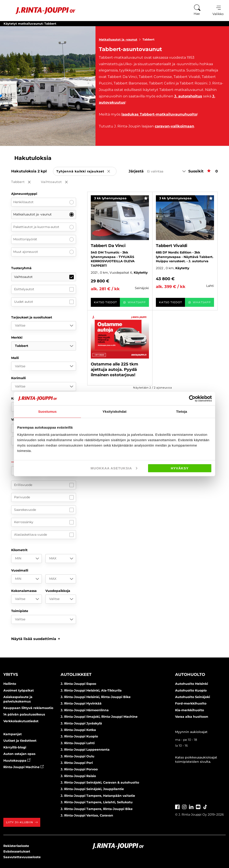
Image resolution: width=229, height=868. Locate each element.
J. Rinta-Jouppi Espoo (78, 684)
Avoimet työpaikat (19, 690)
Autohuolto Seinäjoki (193, 697)
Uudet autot (44, 302)
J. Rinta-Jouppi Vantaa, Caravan (87, 815)
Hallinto (10, 684)
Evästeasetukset (17, 851)
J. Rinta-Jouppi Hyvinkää (81, 703)
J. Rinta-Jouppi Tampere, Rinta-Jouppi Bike (97, 809)
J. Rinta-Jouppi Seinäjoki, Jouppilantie (92, 789)
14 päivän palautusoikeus (24, 714)
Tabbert (148, 39)
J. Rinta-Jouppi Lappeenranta (85, 750)
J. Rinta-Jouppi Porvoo (79, 769)
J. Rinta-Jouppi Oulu (77, 756)
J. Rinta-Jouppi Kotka (78, 730)
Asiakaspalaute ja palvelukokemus (18, 699)
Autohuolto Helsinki (192, 684)
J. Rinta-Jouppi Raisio (78, 776)
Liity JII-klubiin (22, 822)
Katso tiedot (105, 302)
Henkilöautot (43, 202)
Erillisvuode (44, 485)
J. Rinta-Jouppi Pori (77, 763)
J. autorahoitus (188, 96)
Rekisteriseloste (16, 846)
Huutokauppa (17, 761)
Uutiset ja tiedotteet (20, 741)
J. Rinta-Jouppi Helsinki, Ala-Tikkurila (91, 690)
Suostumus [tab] (48, 411)
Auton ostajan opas (19, 754)
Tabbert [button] (24, 182)
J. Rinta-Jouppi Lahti (78, 743)
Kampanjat (13, 734)
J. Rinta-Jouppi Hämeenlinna (85, 710)
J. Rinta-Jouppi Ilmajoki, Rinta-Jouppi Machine (99, 717)
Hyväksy (180, 468)
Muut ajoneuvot (43, 252)
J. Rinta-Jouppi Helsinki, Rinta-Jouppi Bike (96, 697)
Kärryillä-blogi (15, 747)
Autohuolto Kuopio (191, 690)
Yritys (11, 675)
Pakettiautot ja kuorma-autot (43, 227)
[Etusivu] (40, 11)
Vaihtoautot (44, 277)
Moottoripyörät (43, 239)
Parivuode (44, 497)
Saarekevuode (44, 510)
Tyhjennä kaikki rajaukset (86, 172)
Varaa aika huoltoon (192, 717)
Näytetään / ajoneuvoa (152, 388)
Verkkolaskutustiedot (21, 721)
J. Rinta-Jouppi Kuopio (79, 736)
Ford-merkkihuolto (191, 703)
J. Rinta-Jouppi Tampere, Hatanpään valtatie (98, 796)
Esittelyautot (44, 289)
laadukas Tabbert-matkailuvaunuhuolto (159, 114)
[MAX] (61, 559)
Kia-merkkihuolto (190, 710)
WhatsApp (135, 302)
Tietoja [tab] (182, 411)
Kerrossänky (44, 522)
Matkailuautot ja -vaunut (121, 39)
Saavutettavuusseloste (22, 857)
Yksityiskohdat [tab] (114, 411)
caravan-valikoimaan (174, 126)
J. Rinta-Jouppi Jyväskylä (81, 723)
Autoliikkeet (76, 675)
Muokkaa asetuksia (114, 468)
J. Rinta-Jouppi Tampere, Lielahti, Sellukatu (97, 802)
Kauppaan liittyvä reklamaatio (28, 708)
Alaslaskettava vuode (44, 535)
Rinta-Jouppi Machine (23, 767)
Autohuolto (190, 675)
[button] (36, 639)
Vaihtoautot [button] (57, 182)
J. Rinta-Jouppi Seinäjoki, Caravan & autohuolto (100, 782)
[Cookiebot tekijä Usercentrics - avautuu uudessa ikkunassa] (192, 399)
